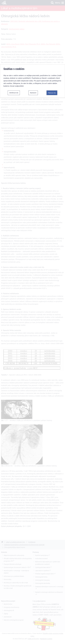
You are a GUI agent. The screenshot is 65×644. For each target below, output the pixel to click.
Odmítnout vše (14, 90)
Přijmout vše (52, 90)
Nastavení (33, 90)
